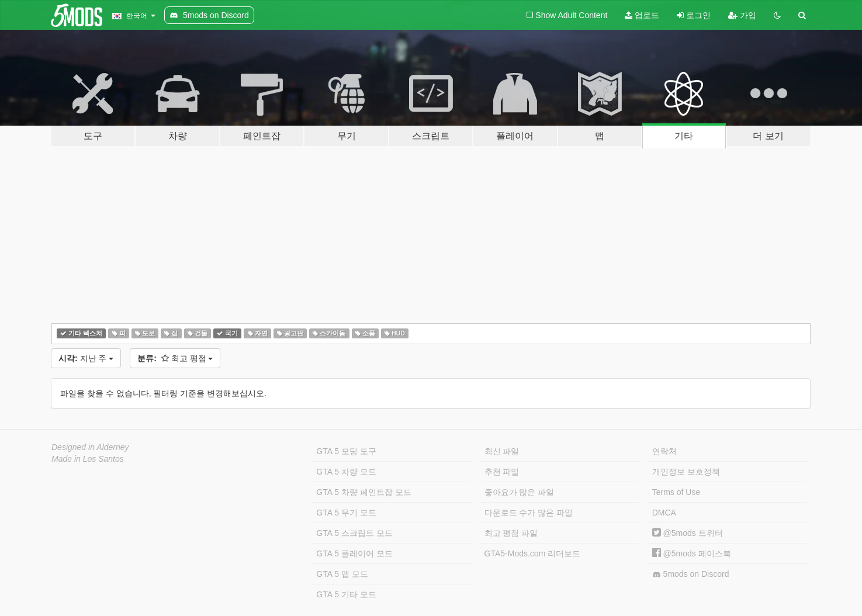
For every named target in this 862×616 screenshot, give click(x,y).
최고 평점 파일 (511, 533)
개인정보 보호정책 (686, 472)
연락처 (664, 451)
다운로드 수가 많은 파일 (529, 513)
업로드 (642, 15)
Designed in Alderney (90, 447)
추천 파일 (502, 472)
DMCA (664, 513)
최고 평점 (175, 358)
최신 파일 (502, 451)
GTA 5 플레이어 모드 (354, 553)
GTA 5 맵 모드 (342, 574)
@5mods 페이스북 (692, 553)
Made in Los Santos (88, 459)
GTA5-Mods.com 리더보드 (533, 553)
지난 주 (86, 358)
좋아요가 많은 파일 (520, 492)
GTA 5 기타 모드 (346, 594)
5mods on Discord (691, 574)
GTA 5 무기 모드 (346, 513)
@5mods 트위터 (688, 533)
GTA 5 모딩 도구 (346, 451)
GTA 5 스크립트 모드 (354, 533)
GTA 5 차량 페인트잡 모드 (364, 492)
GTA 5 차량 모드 (346, 472)
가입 (742, 15)
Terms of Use (676, 492)
